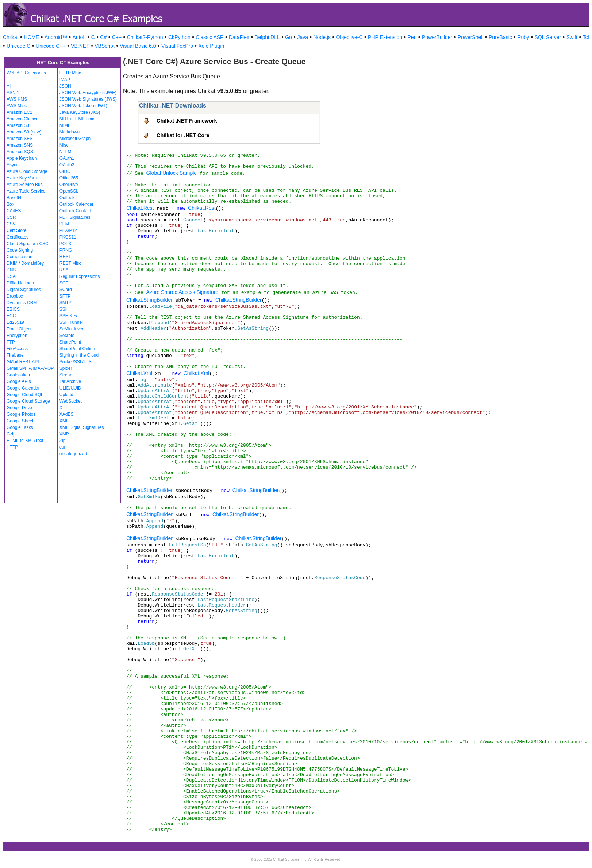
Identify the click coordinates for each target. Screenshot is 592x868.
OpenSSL (69, 191)
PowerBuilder (437, 37)
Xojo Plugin (211, 46)
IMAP (65, 80)
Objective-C (349, 37)
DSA (11, 276)
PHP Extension (385, 37)
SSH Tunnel (71, 322)
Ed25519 (15, 322)
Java (303, 37)
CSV (11, 224)
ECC (11, 316)
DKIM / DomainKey (25, 263)
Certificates (18, 237)
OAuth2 (67, 165)
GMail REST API (23, 362)
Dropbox (15, 296)
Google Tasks (20, 427)
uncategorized (73, 454)
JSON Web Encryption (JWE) (88, 93)
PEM (64, 224)
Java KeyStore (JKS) (80, 112)
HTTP (12, 447)
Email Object (19, 329)
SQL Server (548, 37)
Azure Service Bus (25, 185)
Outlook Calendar (76, 204)
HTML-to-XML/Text (25, 441)
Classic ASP (209, 37)
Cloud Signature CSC (28, 244)
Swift (572, 37)
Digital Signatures (24, 290)
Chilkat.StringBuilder (149, 300)
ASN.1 (13, 93)
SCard (66, 290)
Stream (67, 375)
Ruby (523, 37)
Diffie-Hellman (20, 283)
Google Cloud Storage (28, 401)
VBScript (104, 46)
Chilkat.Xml (139, 373)
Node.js (322, 37)
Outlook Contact (75, 211)
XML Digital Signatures (82, 427)
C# (103, 37)
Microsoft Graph (75, 139)
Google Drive (19, 408)
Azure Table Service (26, 191)
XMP (64, 434)
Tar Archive (70, 381)
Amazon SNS (20, 145)
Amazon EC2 (20, 112)
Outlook (67, 198)
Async (13, 165)
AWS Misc (17, 106)
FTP (11, 342)
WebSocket (71, 401)
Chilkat (11, 37)
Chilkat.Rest (140, 208)
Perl (412, 37)
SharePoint (70, 342)
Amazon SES (20, 139)
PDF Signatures (75, 217)
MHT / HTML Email (78, 119)
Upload (66, 395)
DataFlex (239, 37)
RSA (64, 270)
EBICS (13, 309)
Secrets (67, 336)
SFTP (65, 296)
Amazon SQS (20, 152)
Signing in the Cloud (79, 355)
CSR (11, 217)
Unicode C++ (51, 46)
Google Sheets (21, 421)
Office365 (69, 178)
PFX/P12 (68, 230)
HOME (31, 37)
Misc (64, 145)
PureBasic (500, 37)
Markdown (70, 132)
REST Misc (70, 263)
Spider (66, 368)
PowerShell (471, 37)
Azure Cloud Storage (27, 171)
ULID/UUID (70, 388)
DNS (11, 270)
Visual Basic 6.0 (138, 46)
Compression (20, 257)
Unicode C (18, 46)
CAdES (14, 211)
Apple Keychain (22, 158)
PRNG (66, 250)
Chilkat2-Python (145, 37)
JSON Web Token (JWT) (83, 106)
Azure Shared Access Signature (182, 292)
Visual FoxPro (177, 46)
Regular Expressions (80, 276)
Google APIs (19, 381)
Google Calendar (23, 388)
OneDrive (69, 185)
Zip (63, 441)
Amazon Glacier (22, 119)
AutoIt (79, 37)
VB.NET (80, 46)
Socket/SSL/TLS (76, 362)
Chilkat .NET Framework (187, 121)
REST (65, 257)
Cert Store (17, 230)
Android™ (56, 37)
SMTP (66, 303)
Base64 (14, 198)
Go (289, 37)
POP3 (65, 244)
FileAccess (17, 349)
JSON (65, 86)
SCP (64, 283)
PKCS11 (68, 237)
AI (9, 86)
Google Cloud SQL (25, 395)
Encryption (17, 336)
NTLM (66, 152)
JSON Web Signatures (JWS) (88, 99)
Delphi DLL (267, 37)
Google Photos (21, 414)
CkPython (179, 37)
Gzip (11, 434)
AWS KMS (17, 99)
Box (10, 204)
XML (64, 421)
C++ (117, 37)
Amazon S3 (18, 125)
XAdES (67, 414)
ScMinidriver (72, 329)
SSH (64, 309)
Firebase (15, 355)
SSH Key (68, 316)
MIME (65, 125)
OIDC (65, 171)
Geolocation (18, 375)
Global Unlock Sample (172, 173)
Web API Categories (26, 73)
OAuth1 (67, 158)
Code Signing (20, 250)
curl (63, 447)
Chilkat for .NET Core (183, 135)
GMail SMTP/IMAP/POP (30, 368)
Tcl (586, 37)
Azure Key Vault (22, 178)
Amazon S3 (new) (24, 132)
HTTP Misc (70, 73)
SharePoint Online (77, 349)
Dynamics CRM (22, 303)
